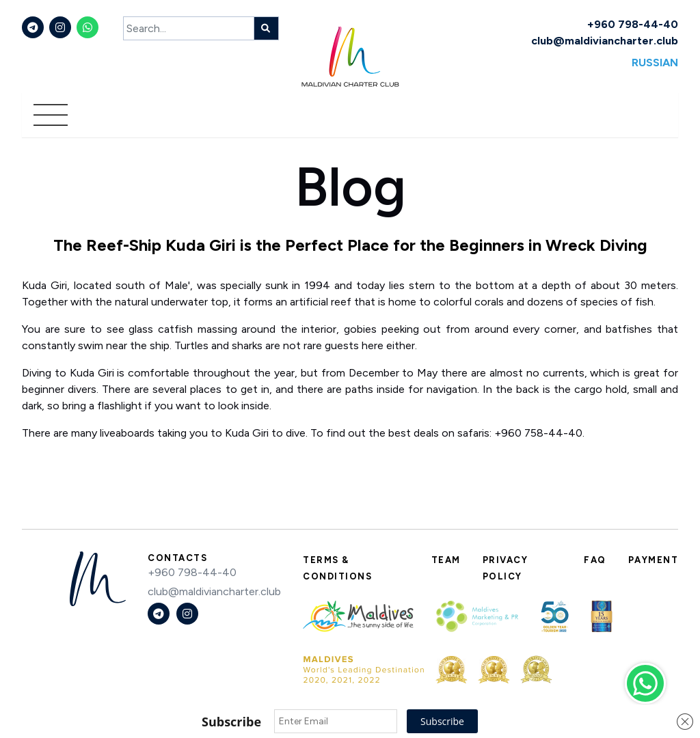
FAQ (595, 560)
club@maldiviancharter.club (605, 41)
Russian (655, 63)
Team (446, 560)
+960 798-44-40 (633, 24)
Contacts (177, 558)
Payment (654, 560)
